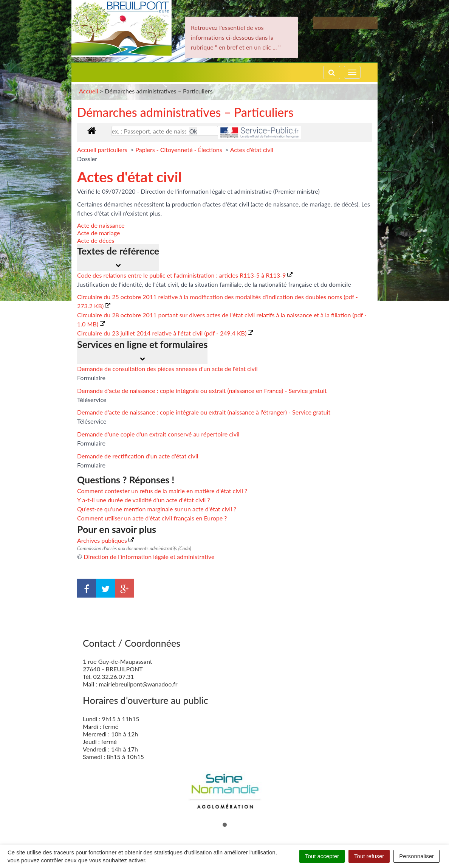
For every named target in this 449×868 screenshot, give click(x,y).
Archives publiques (105, 540)
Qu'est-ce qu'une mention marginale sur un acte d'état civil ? (157, 509)
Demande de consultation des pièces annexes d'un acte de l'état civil (167, 369)
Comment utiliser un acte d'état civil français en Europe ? (152, 518)
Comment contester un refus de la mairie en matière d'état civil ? (162, 491)
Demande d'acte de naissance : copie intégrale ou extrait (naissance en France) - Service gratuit (202, 391)
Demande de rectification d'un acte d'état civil (138, 456)
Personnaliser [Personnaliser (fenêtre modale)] (416, 856)
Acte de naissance (101, 225)
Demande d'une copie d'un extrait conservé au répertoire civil (158, 434)
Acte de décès (96, 240)
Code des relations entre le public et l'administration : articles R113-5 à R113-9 (185, 275)
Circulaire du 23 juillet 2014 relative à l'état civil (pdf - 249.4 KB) (165, 333)
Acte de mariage (98, 233)
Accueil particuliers (103, 150)
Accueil (89, 91)
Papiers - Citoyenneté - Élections (179, 150)
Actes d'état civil (252, 150)
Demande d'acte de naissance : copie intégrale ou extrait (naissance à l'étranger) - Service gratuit (204, 412)
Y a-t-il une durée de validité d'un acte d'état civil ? (144, 500)
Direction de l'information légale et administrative (149, 557)
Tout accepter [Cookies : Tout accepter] (322, 856)
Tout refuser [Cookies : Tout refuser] (369, 856)
